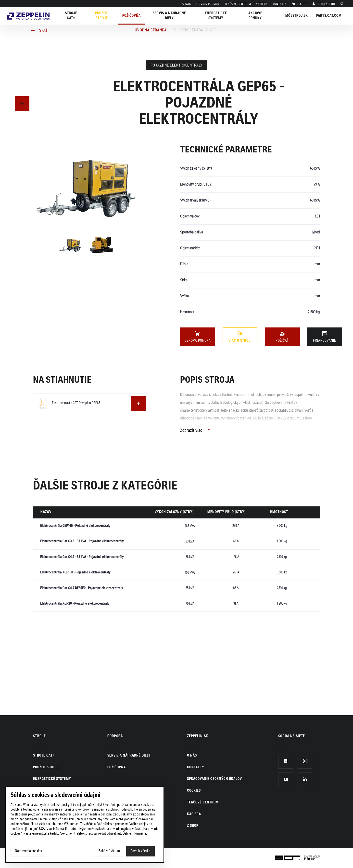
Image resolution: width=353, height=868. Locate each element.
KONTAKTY (280, 4)
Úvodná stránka (151, 30)
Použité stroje (103, 16)
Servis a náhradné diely (129, 756)
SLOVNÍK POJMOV (208, 4)
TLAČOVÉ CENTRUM (238, 4)
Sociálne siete (292, 736)
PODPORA (115, 736)
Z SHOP (302, 4)
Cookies (194, 791)
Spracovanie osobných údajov (214, 779)
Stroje (39, 736)
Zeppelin (29, 11)
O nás (187, 4)
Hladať (343, 4)
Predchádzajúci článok (22, 103)
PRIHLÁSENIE (326, 4)
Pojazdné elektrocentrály (176, 66)
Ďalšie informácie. (135, 834)
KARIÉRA (262, 4)
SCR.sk (281, 857)
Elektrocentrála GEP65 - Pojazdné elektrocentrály (196, 30)
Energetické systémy (216, 16)
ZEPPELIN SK (198, 736)
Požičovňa (117, 768)
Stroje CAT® (44, 756)
